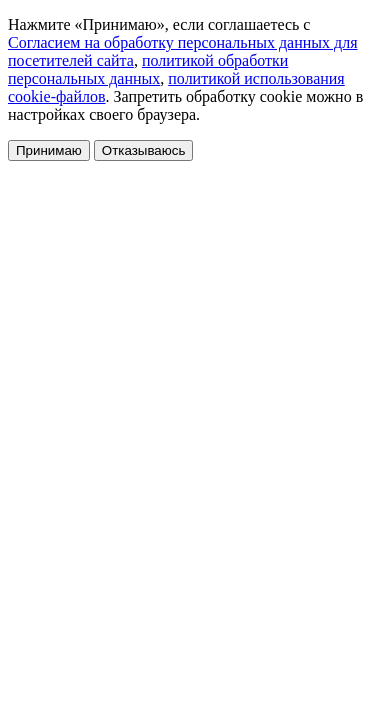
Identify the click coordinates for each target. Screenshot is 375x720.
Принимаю (49, 150)
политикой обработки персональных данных (148, 69)
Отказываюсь (144, 150)
